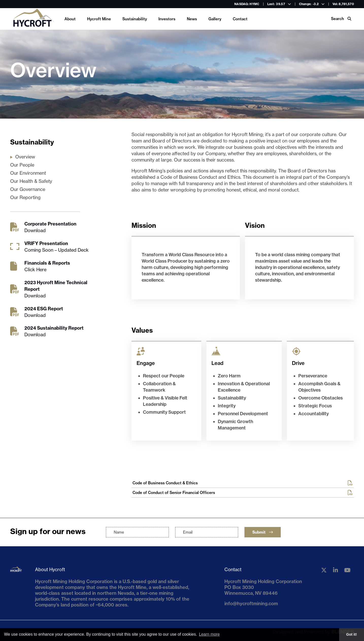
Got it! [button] (352, 634)
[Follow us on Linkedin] (335, 570)
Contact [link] (240, 19)
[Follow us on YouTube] (347, 570)
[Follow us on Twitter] (324, 570)
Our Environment (28, 173)
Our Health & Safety (31, 181)
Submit (263, 532)
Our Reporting (25, 197)
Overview (25, 157)
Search (341, 19)
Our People (22, 165)
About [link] (70, 19)
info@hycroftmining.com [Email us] (251, 604)
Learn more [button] (209, 634)
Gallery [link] (215, 19)
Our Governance (28, 189)
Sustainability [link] (135, 19)
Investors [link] (167, 19)
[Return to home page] (34, 19)
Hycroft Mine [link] (99, 19)
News (192, 19)
